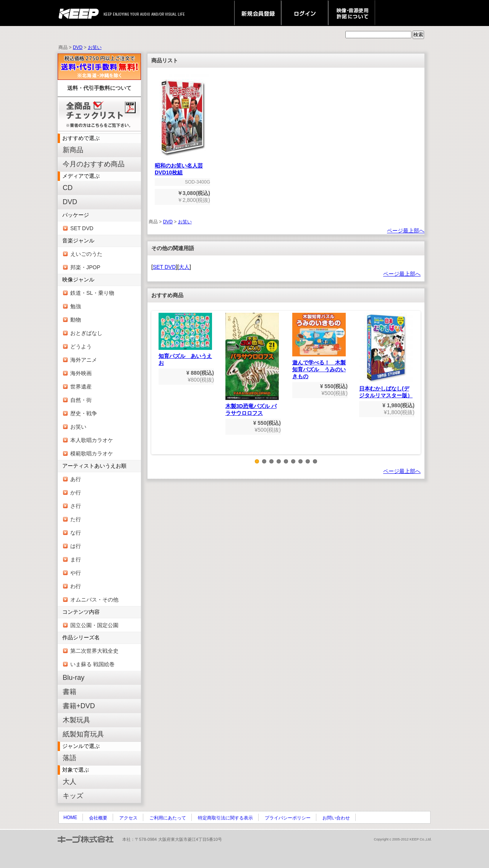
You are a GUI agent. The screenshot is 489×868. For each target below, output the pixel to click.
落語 (70, 758)
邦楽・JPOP (85, 267)
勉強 (76, 306)
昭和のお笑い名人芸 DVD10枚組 (182, 167)
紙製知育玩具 (83, 734)
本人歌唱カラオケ (92, 440)
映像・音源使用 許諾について (352, 13)
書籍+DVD (79, 706)
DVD (78, 47)
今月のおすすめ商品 (94, 164)
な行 (76, 533)
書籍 (70, 692)
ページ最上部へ (406, 231)
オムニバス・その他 (94, 600)
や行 (76, 573)
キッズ (73, 796)
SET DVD (82, 228)
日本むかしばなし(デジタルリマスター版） (386, 356)
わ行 (76, 586)
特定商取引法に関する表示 (225, 818)
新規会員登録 (258, 13)
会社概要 (98, 818)
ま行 (76, 559)
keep (81, 13)
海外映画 (81, 373)
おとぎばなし (86, 333)
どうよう (81, 346)
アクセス (128, 818)
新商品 (73, 150)
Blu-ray (74, 678)
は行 (76, 546)
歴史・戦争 (84, 413)
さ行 (76, 506)
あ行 (76, 479)
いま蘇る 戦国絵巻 (92, 664)
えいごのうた (86, 254)
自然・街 (81, 400)
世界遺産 (81, 387)
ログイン (305, 13)
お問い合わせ (336, 818)
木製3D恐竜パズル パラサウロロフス (252, 364)
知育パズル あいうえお (185, 339)
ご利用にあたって (168, 818)
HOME (70, 818)
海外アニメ (84, 360)
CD (68, 188)
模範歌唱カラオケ (92, 454)
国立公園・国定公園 (94, 625)
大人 (70, 782)
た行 (76, 519)
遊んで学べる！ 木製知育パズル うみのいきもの (319, 346)
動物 (76, 320)
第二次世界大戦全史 (94, 651)
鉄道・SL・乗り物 (92, 293)
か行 (76, 493)
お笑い (95, 47)
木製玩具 (76, 720)
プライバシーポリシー (288, 818)
